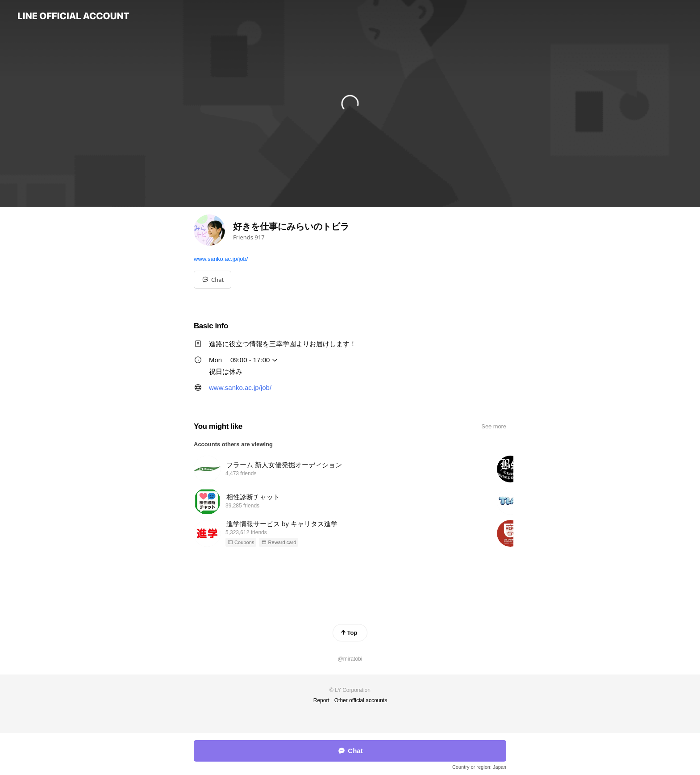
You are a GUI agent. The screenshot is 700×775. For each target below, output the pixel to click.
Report (321, 700)
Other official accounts (361, 700)
